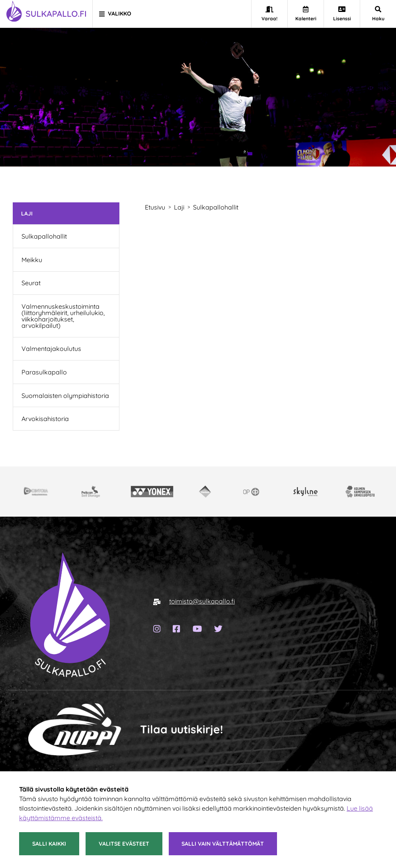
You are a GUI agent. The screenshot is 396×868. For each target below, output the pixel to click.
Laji (27, 213)
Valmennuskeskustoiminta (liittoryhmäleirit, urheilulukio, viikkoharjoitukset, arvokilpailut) (63, 316)
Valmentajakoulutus (51, 349)
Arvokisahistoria (45, 419)
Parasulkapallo (44, 372)
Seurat (31, 283)
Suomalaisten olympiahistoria (65, 396)
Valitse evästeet (124, 844)
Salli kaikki (49, 844)
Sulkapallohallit (44, 236)
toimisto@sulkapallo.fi (202, 601)
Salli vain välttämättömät (223, 844)
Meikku (32, 260)
